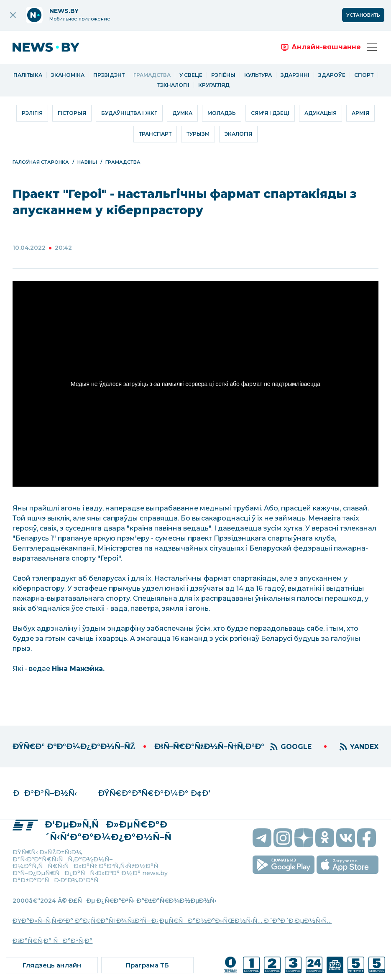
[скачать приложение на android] (284, 865)
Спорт (364, 75)
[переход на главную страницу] (52, 47)
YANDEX (364, 747)
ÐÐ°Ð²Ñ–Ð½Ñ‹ (45, 793)
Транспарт (155, 134)
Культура (258, 75)
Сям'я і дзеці (270, 113)
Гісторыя (72, 113)
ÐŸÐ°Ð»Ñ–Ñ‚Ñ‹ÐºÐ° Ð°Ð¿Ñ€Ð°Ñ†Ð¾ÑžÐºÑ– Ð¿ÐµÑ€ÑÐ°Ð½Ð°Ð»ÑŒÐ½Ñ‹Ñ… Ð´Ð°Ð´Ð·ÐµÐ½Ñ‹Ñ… (172, 921)
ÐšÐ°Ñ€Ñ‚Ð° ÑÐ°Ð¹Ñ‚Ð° (52, 941)
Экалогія (238, 134)
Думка (182, 113)
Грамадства (152, 75)
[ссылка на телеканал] (230, 965)
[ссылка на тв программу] (147, 965)
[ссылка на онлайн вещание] (52, 965)
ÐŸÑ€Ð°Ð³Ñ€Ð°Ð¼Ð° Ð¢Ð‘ (154, 793)
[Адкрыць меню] (372, 47)
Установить (363, 15)
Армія (360, 113)
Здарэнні (295, 75)
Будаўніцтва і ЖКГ (129, 113)
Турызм (198, 134)
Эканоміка (68, 75)
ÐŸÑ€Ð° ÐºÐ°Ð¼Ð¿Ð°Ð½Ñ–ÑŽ (74, 746)
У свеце (191, 75)
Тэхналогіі (173, 85)
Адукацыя (321, 113)
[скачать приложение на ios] (348, 865)
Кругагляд (214, 85)
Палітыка (28, 75)
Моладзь (222, 113)
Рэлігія (32, 113)
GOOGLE (296, 747)
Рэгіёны (223, 75)
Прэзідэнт (109, 75)
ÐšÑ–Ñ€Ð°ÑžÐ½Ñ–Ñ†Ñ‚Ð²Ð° (209, 746)
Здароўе (332, 75)
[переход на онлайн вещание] (320, 47)
